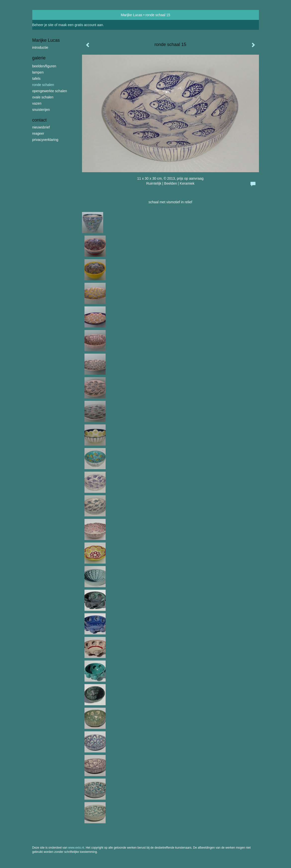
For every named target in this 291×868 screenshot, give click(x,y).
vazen (37, 103)
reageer (38, 133)
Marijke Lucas (131, 15)
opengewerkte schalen (50, 91)
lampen (38, 72)
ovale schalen (43, 97)
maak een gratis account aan (81, 25)
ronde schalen (43, 85)
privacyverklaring (45, 140)
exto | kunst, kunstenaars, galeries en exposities (46, 15)
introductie (40, 47)
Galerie (39, 58)
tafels (36, 79)
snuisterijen (41, 110)
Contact (40, 120)
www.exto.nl (76, 848)
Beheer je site (43, 25)
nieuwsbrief (41, 127)
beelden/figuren (44, 66)
